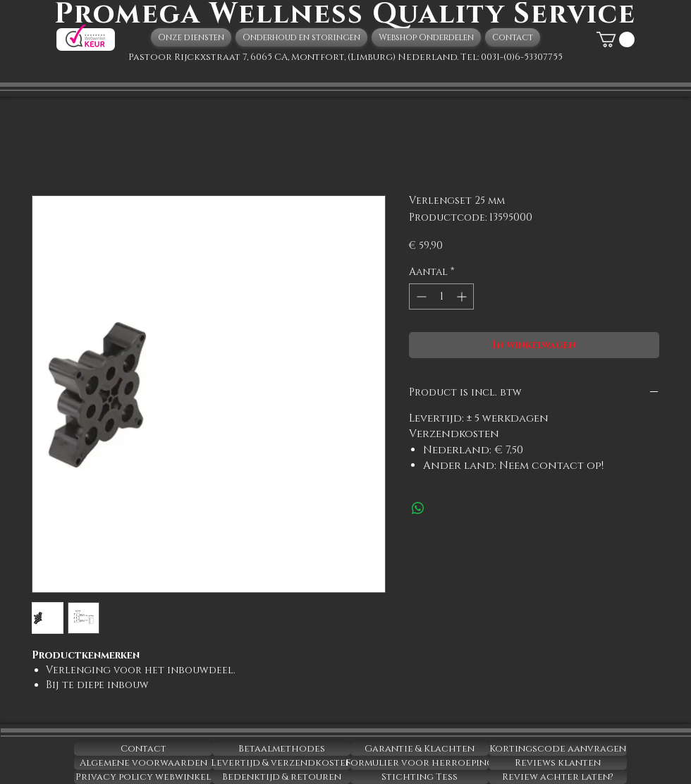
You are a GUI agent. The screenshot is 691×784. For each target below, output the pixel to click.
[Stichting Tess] (420, 777)
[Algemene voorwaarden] (143, 763)
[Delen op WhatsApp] (418, 508)
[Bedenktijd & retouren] (281, 777)
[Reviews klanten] (558, 763)
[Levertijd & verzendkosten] (281, 763)
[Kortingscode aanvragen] (558, 749)
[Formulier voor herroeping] (420, 763)
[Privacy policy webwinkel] (143, 777)
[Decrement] (420, 296)
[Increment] (463, 296)
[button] (616, 39)
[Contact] (143, 749)
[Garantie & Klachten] (420, 749)
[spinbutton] (441, 296)
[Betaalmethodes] (281, 749)
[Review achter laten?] (558, 777)
